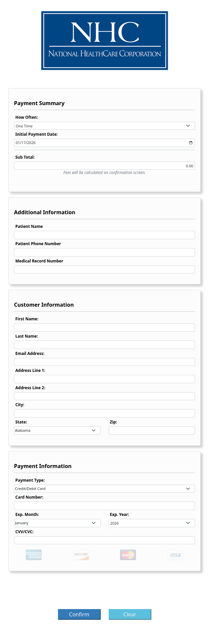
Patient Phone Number (38, 244)
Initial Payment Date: (36, 134)
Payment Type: (30, 480)
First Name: (27, 319)
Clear (130, 614)
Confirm (79, 614)
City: (20, 405)
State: (21, 422)
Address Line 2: (30, 388)
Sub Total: (25, 157)
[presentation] (105, 592)
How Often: (27, 117)
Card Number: (29, 497)
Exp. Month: (27, 514)
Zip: (114, 422)
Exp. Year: (120, 514)
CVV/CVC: (24, 532)
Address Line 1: (30, 370)
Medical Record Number (39, 261)
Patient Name (29, 226)
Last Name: (26, 336)
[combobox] (104, 126)
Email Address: (30, 353)
